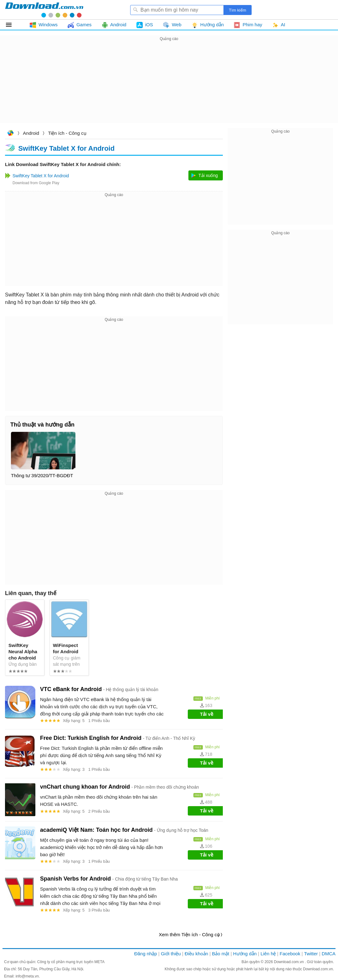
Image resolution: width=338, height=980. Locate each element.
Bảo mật (220, 954)
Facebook (290, 954)
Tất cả (12, 25)
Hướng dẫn (245, 954)
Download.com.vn (10, 134)
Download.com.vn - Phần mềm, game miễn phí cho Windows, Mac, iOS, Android (44, 10)
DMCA (329, 954)
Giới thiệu (171, 954)
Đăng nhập (146, 954)
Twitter (311, 954)
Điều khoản (196, 954)
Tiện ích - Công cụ (67, 133)
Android (31, 133)
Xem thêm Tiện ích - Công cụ (189, 935)
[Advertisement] (169, 86)
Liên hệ (268, 954)
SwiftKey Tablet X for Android (66, 148)
